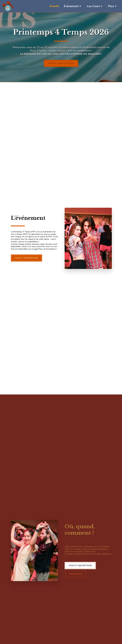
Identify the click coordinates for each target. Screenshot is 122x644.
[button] (73, 6)
